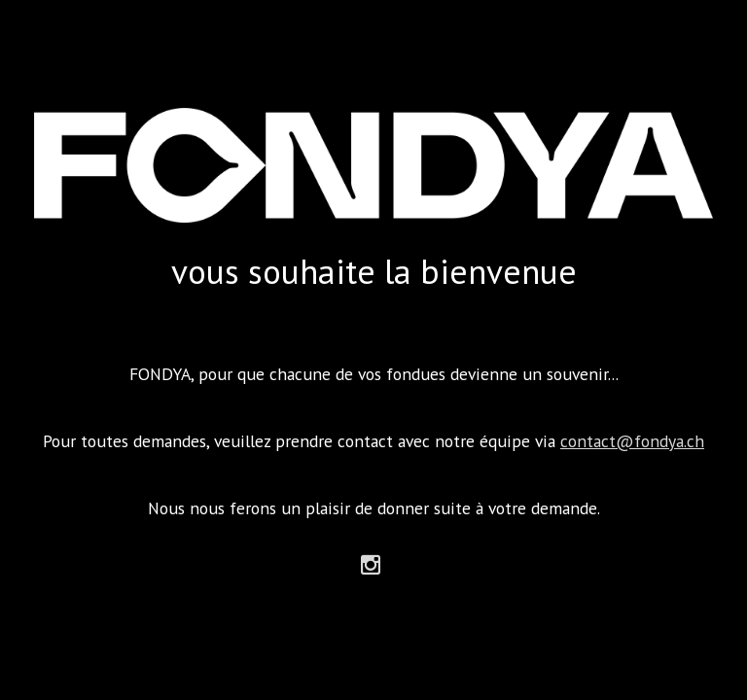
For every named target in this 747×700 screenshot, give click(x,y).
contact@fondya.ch (632, 441)
